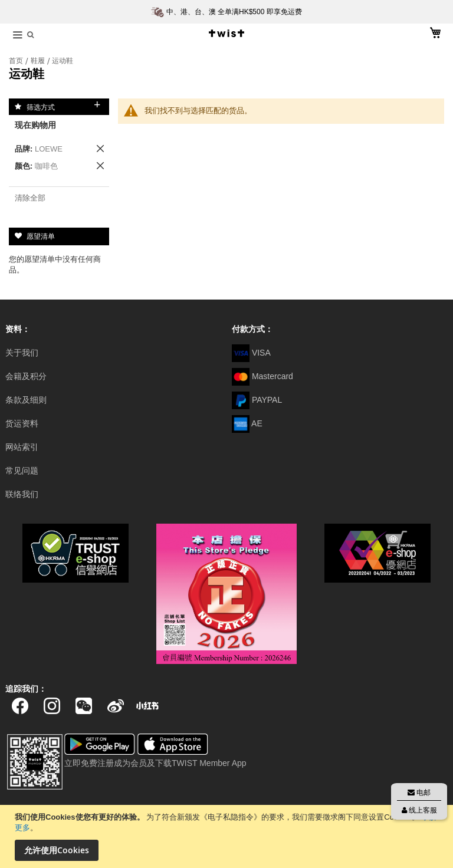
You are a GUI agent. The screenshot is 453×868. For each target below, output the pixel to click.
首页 (17, 61)
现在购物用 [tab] (35, 125)
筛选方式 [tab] (41, 107)
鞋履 (39, 61)
